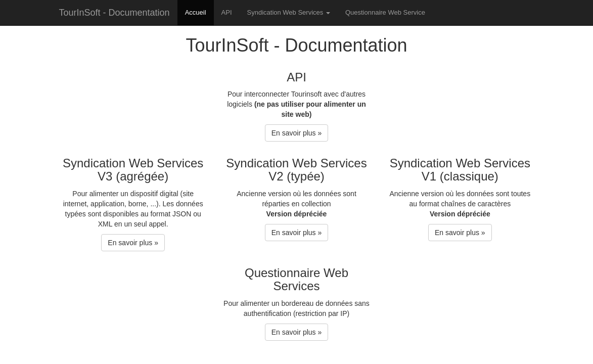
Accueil (196, 12)
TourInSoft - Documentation (115, 13)
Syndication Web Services (289, 12)
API (227, 12)
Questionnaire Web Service (385, 12)
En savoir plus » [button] (297, 133)
